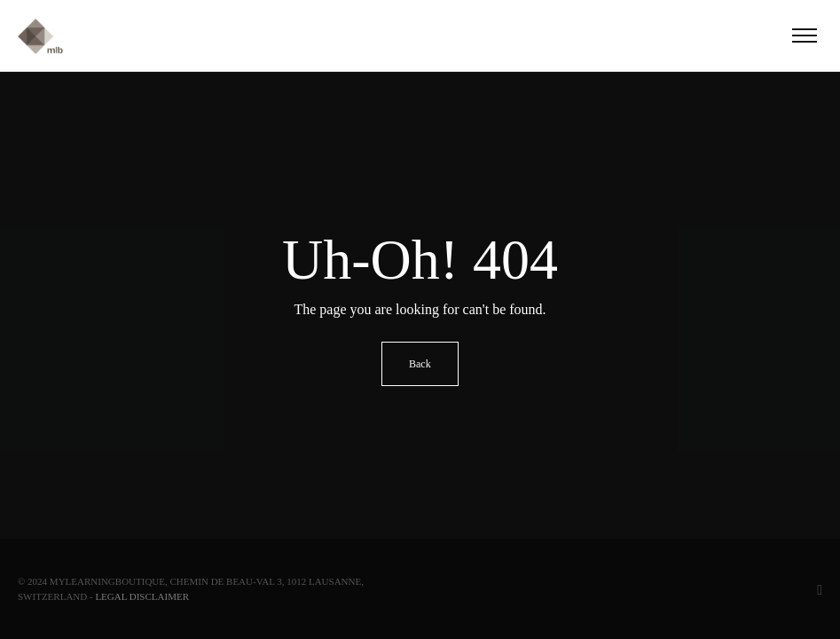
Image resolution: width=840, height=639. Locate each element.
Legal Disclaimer (142, 596)
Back (420, 364)
